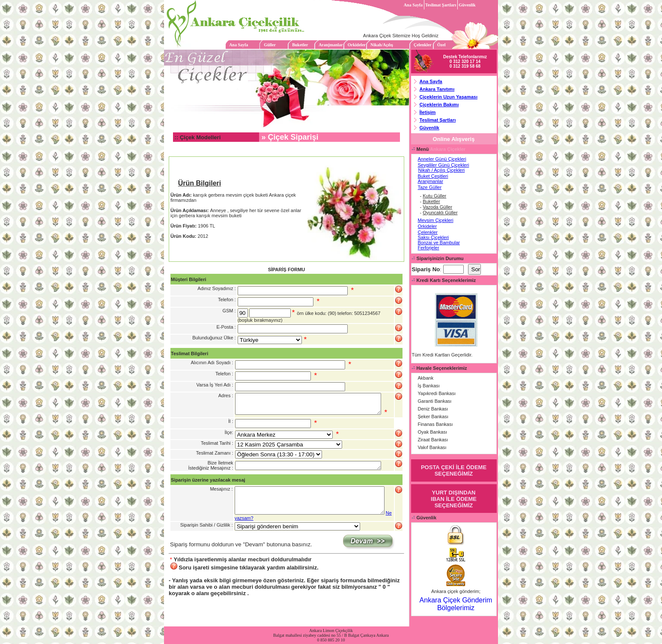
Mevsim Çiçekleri (436, 220)
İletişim (428, 112)
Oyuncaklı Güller (440, 213)
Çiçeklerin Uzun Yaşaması (449, 97)
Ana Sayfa (413, 5)
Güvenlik (467, 5)
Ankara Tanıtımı (437, 89)
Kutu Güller (434, 196)
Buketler (300, 45)
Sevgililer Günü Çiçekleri (444, 165)
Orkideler (357, 45)
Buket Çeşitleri (433, 176)
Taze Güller (430, 187)
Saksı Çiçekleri (434, 237)
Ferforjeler (429, 248)
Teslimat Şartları (441, 5)
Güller (270, 45)
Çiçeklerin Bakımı (439, 105)
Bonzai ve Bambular (439, 243)
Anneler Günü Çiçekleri (442, 159)
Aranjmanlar (331, 45)
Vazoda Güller (437, 207)
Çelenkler (422, 45)
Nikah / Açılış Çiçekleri (442, 170)
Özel (441, 45)
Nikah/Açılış (382, 45)
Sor (476, 269)
